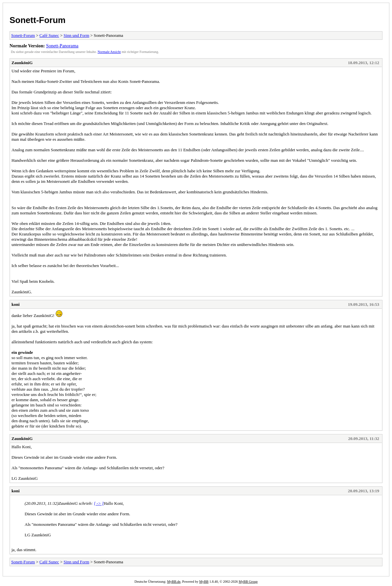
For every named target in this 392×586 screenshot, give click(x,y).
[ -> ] (99, 503)
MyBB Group (248, 582)
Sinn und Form (76, 35)
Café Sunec (49, 35)
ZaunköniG (22, 63)
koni (16, 304)
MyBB (204, 582)
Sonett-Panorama (62, 46)
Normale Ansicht (109, 52)
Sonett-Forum (37, 20)
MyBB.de (174, 582)
